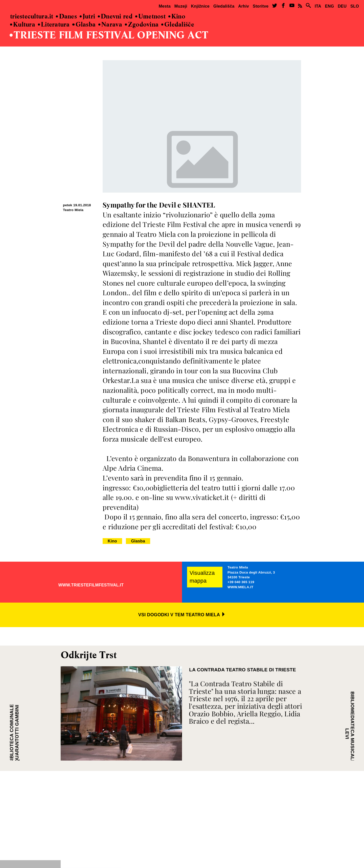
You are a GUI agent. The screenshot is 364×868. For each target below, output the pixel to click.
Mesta (165, 6)
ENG (329, 6)
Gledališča (224, 6)
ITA (318, 6)
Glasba (84, 25)
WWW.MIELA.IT (240, 587)
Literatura (54, 25)
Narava (110, 25)
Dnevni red (115, 17)
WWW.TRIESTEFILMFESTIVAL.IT (91, 585)
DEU (342, 6)
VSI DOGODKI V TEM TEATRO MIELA (182, 615)
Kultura (23, 25)
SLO (355, 6)
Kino (177, 17)
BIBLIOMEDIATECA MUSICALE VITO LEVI (350, 734)
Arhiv (244, 6)
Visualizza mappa (202, 577)
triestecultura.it (32, 17)
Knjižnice (200, 6)
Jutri (87, 17)
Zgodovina (142, 25)
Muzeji (181, 6)
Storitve (261, 6)
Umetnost (150, 17)
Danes (66, 17)
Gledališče (178, 25)
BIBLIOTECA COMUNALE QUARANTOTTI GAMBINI (14, 734)
